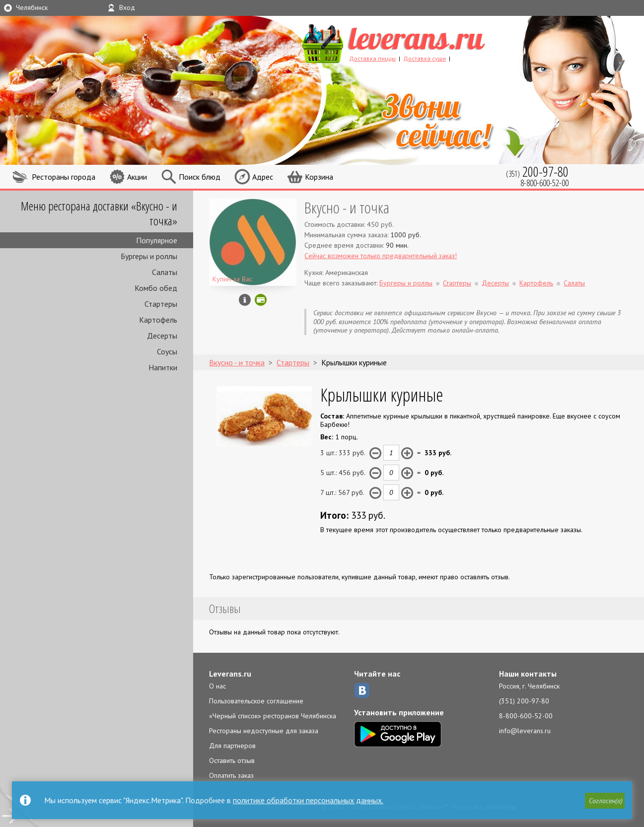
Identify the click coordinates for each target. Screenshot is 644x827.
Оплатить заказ (231, 775)
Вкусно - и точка (347, 207)
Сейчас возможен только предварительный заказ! (381, 256)
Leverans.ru (230, 674)
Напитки (163, 367)
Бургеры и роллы (149, 256)
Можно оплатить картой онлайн (261, 300)
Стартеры (161, 304)
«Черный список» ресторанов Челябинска (273, 716)
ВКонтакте (362, 690)
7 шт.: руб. (342, 492)
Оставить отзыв (232, 760)
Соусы (167, 351)
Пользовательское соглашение (256, 701)
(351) (537, 172)
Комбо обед (156, 288)
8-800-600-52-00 (526, 716)
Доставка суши (425, 58)
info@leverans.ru (525, 731)
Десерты (162, 336)
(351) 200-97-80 (524, 701)
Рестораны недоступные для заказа (264, 731)
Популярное (157, 240)
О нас (217, 686)
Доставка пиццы (372, 58)
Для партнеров (232, 746)
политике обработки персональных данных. (308, 800)
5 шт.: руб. (343, 473)
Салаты (165, 272)
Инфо (245, 300)
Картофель (158, 320)
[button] (605, 801)
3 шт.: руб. (343, 453)
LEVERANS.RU (413, 42)
